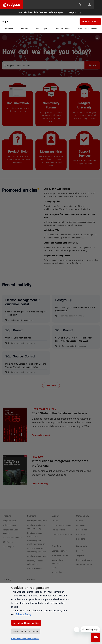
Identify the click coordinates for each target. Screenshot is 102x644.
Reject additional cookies (26, 631)
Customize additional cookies (25, 638)
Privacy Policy (24, 614)
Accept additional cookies (26, 623)
